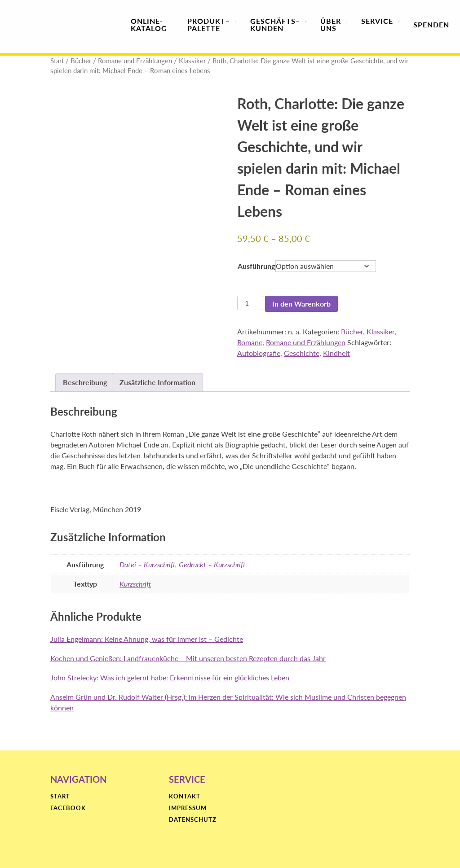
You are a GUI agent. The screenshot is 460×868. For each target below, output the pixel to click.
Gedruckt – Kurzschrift (212, 564)
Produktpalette (209, 24)
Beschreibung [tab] (85, 382)
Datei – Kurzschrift (147, 564)
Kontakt (185, 797)
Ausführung (256, 266)
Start (57, 61)
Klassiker (192, 61)
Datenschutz (193, 820)
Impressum (188, 808)
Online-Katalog (149, 24)
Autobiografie (259, 353)
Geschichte (302, 353)
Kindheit (336, 353)
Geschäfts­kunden (275, 24)
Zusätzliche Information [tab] (157, 382)
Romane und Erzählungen (135, 61)
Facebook (68, 808)
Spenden (431, 24)
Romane (250, 342)
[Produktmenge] (250, 303)
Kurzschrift (135, 584)
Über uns (331, 24)
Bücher (81, 61)
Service (377, 24)
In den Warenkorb (301, 304)
